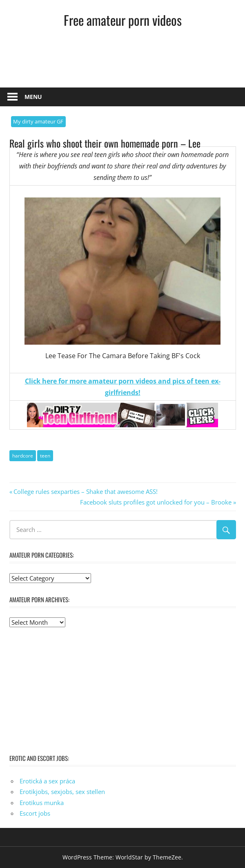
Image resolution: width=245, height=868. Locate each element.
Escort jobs (35, 813)
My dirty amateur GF (38, 121)
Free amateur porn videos (123, 20)
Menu (33, 97)
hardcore (23, 456)
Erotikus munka (42, 803)
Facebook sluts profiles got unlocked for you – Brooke (156, 502)
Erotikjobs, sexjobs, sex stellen (62, 792)
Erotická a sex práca (47, 781)
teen (45, 456)
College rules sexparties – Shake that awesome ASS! (85, 491)
